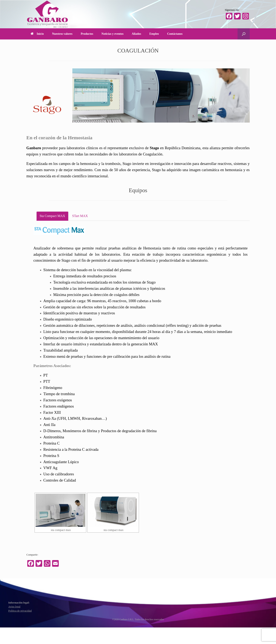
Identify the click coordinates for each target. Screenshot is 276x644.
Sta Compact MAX (53, 216)
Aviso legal (14, 606)
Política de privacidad (20, 611)
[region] (161, 95)
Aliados (136, 34)
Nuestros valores (62, 34)
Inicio (37, 34)
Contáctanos (175, 34)
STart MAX (80, 216)
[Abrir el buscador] (244, 34)
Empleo (154, 34)
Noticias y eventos (113, 34)
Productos (87, 34)
